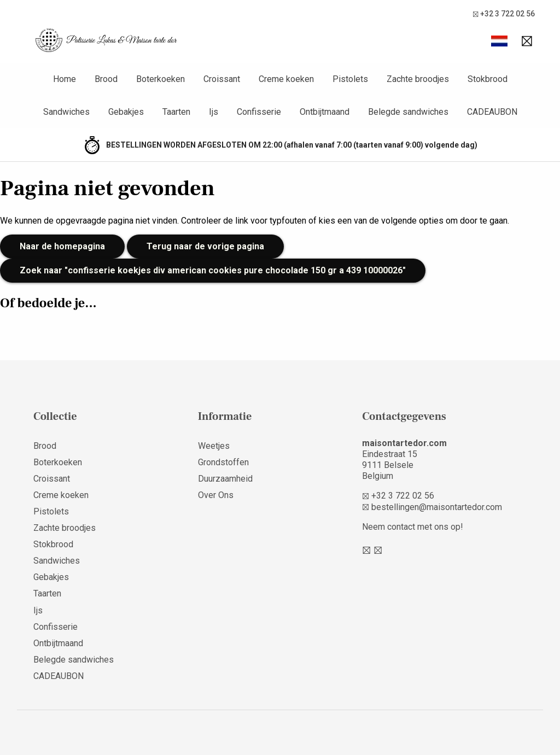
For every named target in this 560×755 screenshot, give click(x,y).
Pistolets (51, 511)
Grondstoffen (223, 462)
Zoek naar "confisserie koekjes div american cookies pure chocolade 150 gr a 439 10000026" (213, 270)
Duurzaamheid (225, 479)
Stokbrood (53, 544)
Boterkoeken (58, 462)
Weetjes (214, 446)
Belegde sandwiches (74, 660)
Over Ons (216, 495)
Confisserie (56, 627)
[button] (499, 41)
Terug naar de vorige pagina (205, 246)
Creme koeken (61, 495)
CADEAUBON (59, 676)
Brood (45, 446)
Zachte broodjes (65, 528)
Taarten (47, 593)
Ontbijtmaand (58, 643)
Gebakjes (51, 577)
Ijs (38, 610)
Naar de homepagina (62, 246)
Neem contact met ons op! (413, 527)
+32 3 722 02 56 (504, 14)
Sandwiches (57, 561)
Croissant (52, 479)
